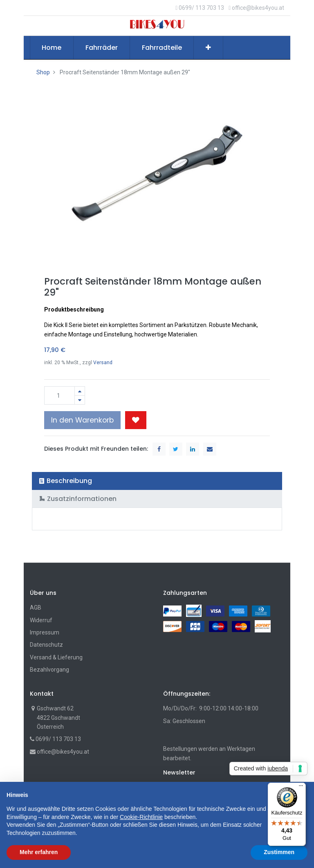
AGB (36, 608)
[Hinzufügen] (80, 391)
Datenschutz (46, 645)
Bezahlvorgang (49, 670)
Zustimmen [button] (279, 852)
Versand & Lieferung (56, 657)
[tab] (157, 481)
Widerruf (41, 620)
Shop (43, 72)
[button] (208, 48)
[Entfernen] (80, 400)
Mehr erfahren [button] (39, 852)
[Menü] (301, 788)
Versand (103, 363)
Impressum (45, 632)
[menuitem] (52, 48)
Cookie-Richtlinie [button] (141, 817)
